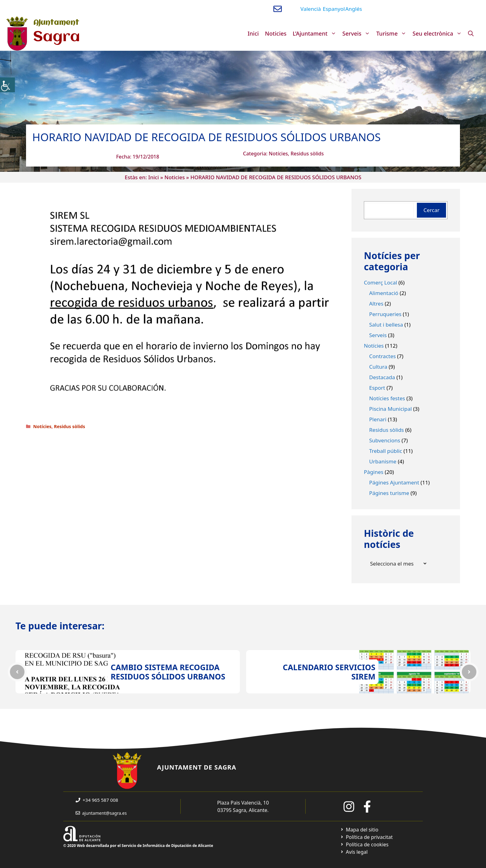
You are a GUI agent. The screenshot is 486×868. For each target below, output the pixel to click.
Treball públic (386, 451)
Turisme (393, 33)
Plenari (378, 419)
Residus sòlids (307, 154)
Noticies (276, 33)
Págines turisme (389, 493)
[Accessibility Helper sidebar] (7, 85)
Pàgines (374, 472)
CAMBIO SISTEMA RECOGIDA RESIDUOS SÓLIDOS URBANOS (168, 672)
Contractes (382, 356)
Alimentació (384, 293)
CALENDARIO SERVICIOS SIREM (329, 672)
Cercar (431, 210)
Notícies (278, 154)
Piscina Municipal (391, 409)
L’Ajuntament (316, 33)
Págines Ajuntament (394, 482)
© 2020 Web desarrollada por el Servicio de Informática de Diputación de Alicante (138, 846)
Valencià (311, 9)
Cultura (378, 367)
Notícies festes (387, 398)
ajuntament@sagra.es (104, 813)
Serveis (358, 33)
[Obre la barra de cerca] (471, 33)
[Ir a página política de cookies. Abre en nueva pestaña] (364, 844)
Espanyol (334, 9)
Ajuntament (56, 23)
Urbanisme (383, 461)
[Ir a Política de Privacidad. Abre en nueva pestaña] (367, 837)
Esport (377, 388)
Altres (376, 304)
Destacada (382, 377)
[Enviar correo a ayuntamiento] (278, 9)
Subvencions (385, 440)
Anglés (354, 9)
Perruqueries (385, 314)
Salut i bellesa (386, 325)
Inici (253, 33)
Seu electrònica (439, 33)
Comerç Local (380, 282)
